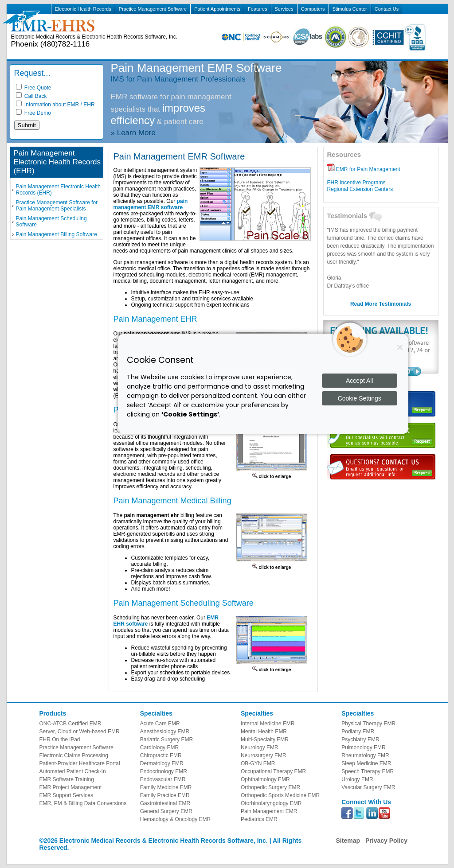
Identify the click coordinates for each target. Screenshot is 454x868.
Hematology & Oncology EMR (175, 819)
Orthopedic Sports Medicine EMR (280, 795)
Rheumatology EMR (365, 755)
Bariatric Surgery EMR (166, 740)
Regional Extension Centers (360, 189)
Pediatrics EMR (259, 819)
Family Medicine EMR (166, 787)
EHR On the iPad (60, 740)
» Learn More (133, 133)
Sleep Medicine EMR (366, 763)
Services (284, 9)
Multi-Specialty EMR (265, 740)
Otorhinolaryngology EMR (271, 803)
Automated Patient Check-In (73, 771)
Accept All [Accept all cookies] (359, 381)
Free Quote (34, 88)
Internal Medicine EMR (268, 724)
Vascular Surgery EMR (368, 787)
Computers (313, 9)
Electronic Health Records (83, 9)
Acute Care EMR (160, 724)
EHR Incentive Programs (356, 183)
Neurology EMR (260, 747)
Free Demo (33, 113)
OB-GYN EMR (258, 763)
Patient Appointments (217, 9)
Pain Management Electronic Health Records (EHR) (58, 190)
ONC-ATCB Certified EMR (70, 724)
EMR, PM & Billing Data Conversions (83, 803)
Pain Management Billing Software (57, 234)
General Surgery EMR (166, 811)
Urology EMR (357, 779)
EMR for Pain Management (364, 169)
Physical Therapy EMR (368, 724)
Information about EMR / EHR (55, 105)
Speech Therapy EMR (368, 771)
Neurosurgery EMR (264, 755)
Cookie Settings (360, 398)
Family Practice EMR (165, 795)
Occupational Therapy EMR (273, 771)
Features (257, 9)
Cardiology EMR (159, 747)
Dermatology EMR (162, 763)
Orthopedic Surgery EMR (270, 787)
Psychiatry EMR (360, 740)
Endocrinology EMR (164, 771)
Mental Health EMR (264, 732)
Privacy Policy (386, 841)
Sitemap (348, 841)
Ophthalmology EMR (265, 779)
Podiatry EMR (358, 732)
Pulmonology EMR (363, 747)
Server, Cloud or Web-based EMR (80, 732)
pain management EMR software (151, 204)
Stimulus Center (350, 9)
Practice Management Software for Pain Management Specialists (57, 206)
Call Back (31, 96)
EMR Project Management (71, 787)
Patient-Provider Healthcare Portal (80, 763)
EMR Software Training (67, 779)
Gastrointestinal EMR (165, 803)
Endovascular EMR (163, 779)
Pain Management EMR (269, 811)
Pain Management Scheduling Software (51, 222)
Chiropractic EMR (161, 755)
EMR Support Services (66, 795)
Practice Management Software (153, 9)
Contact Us (387, 9)
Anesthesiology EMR (165, 732)
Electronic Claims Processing (74, 755)
